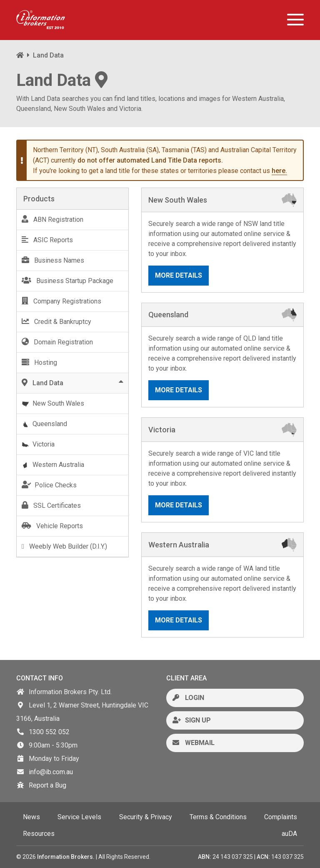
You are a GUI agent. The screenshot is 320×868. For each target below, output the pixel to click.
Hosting (39, 362)
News (31, 817)
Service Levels (79, 817)
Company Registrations (61, 301)
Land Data (72, 383)
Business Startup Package (67, 281)
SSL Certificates (51, 505)
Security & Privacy (146, 817)
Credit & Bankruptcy (56, 321)
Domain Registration (57, 342)
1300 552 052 (49, 732)
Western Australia (53, 465)
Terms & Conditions (218, 817)
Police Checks (49, 485)
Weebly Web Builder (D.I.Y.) (64, 546)
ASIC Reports (47, 240)
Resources (39, 834)
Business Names (53, 260)
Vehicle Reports (52, 526)
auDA (289, 834)
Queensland (44, 424)
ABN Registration (52, 219)
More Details (179, 275)
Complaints (281, 817)
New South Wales (53, 403)
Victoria (38, 444)
